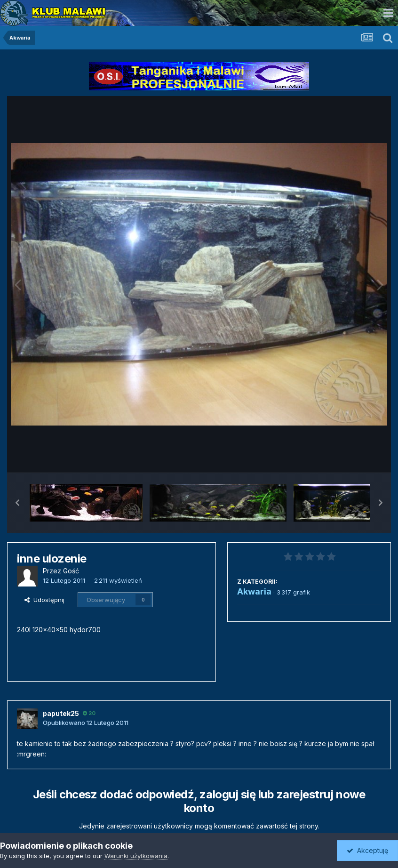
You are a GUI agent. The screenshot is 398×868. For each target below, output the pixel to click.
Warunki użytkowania (136, 856)
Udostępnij (44, 600)
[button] (17, 503)
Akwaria (254, 591)
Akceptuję (367, 850)
